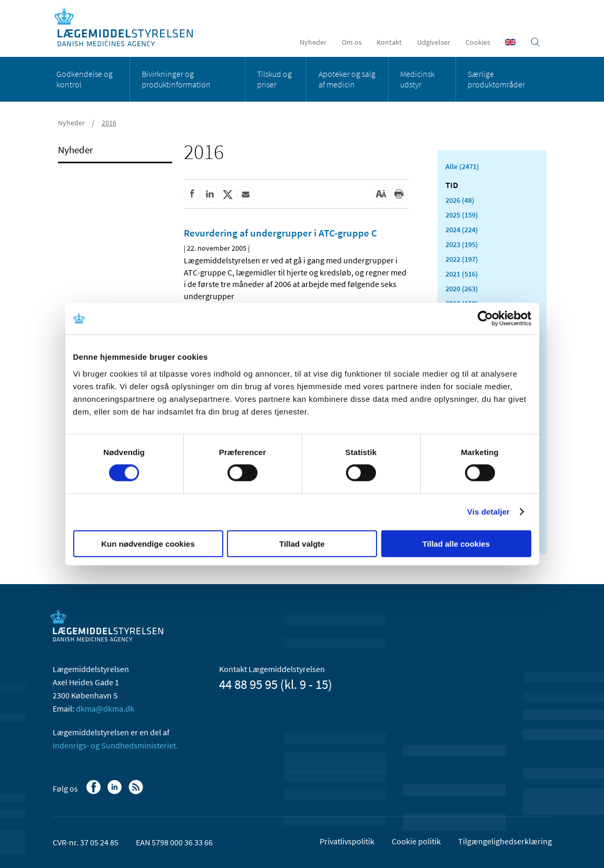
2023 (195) (462, 244)
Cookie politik (416, 841)
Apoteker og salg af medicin (347, 79)
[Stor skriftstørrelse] (381, 194)
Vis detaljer (488, 512)
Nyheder (313, 42)
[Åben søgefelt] (535, 42)
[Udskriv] (399, 194)
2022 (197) (462, 259)
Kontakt (389, 42)
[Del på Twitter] (228, 194)
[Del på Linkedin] (210, 194)
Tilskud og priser (274, 79)
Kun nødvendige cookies (148, 543)
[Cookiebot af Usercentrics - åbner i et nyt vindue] (485, 319)
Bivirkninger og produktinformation (176, 79)
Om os (352, 42)
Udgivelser (434, 42)
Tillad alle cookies (456, 543)
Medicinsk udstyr (417, 79)
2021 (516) (462, 274)
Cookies (478, 42)
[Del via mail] (246, 194)
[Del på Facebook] (192, 194)
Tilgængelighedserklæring (505, 841)
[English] (510, 42)
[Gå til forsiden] (129, 28)
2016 (109, 123)
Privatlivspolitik (347, 841)
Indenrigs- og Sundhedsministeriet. (115, 745)
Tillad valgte (302, 543)
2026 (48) (460, 200)
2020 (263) (462, 289)
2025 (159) (462, 215)
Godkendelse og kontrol (85, 79)
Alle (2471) (462, 166)
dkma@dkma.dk (105, 708)
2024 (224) (462, 230)
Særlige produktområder (496, 79)
